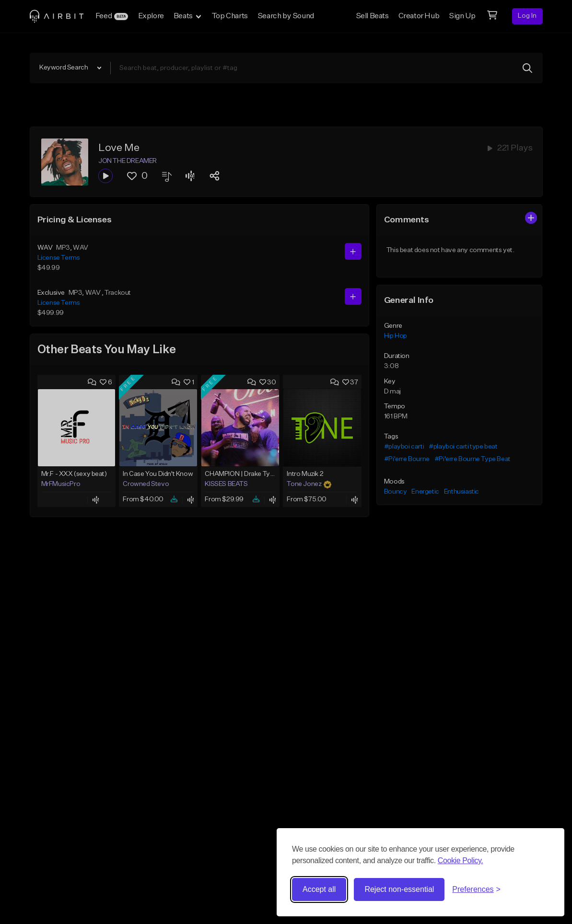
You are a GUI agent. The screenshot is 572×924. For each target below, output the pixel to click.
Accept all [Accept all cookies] (319, 889)
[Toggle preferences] (476, 889)
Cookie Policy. (461, 860)
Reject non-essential (399, 889)
